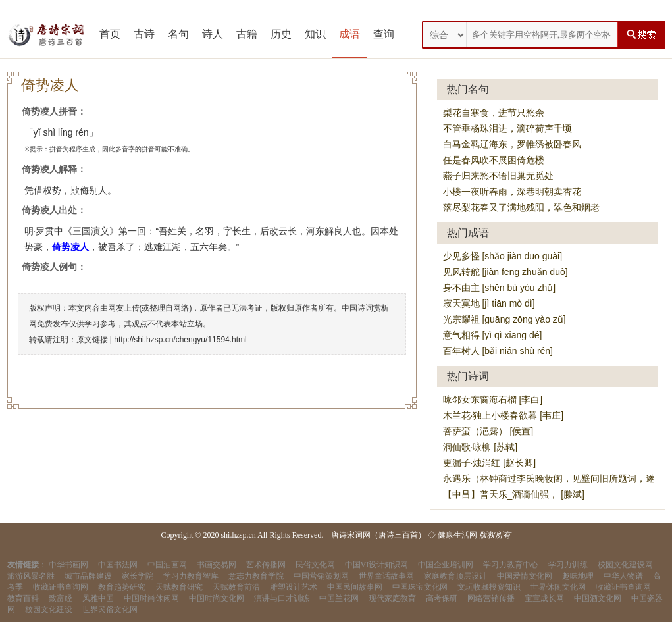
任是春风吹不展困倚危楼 (494, 160)
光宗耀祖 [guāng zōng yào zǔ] (504, 319)
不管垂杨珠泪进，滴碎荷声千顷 (507, 128)
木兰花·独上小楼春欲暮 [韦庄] (504, 415)
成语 (349, 34)
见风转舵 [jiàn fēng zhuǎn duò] (505, 272)
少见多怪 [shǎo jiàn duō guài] (503, 256)
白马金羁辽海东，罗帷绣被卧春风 (512, 144)
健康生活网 (457, 535)
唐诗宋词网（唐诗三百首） (378, 535)
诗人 (213, 34)
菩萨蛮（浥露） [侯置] (488, 431)
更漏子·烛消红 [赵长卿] (490, 463)
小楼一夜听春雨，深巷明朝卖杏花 (512, 192)
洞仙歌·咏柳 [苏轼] (480, 447)
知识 (315, 34)
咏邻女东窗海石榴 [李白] (493, 400)
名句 (178, 34)
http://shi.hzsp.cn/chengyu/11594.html (180, 340)
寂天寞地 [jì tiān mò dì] (489, 303)
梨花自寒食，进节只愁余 (494, 113)
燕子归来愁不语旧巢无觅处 (498, 176)
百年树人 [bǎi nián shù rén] (498, 351)
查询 (384, 34)
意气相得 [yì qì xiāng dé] (493, 335)
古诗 (144, 34)
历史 (281, 34)
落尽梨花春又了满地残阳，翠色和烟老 (521, 207)
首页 (110, 34)
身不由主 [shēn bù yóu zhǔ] (500, 288)
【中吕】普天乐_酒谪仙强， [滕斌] (514, 494)
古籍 (247, 34)
